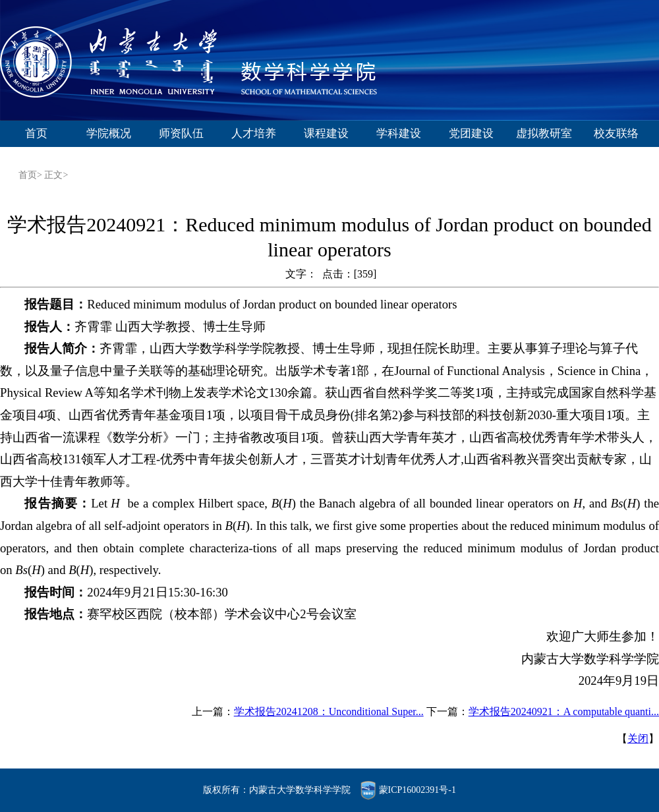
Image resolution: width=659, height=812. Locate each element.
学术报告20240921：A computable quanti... (564, 711)
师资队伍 (181, 133)
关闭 (638, 739)
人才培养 (254, 133)
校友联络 (616, 133)
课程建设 (326, 133)
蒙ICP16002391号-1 (417, 790)
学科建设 (399, 133)
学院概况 (109, 133)
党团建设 (471, 133)
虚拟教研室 (544, 133)
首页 (36, 133)
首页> (31, 175)
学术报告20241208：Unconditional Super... (329, 711)
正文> (56, 175)
